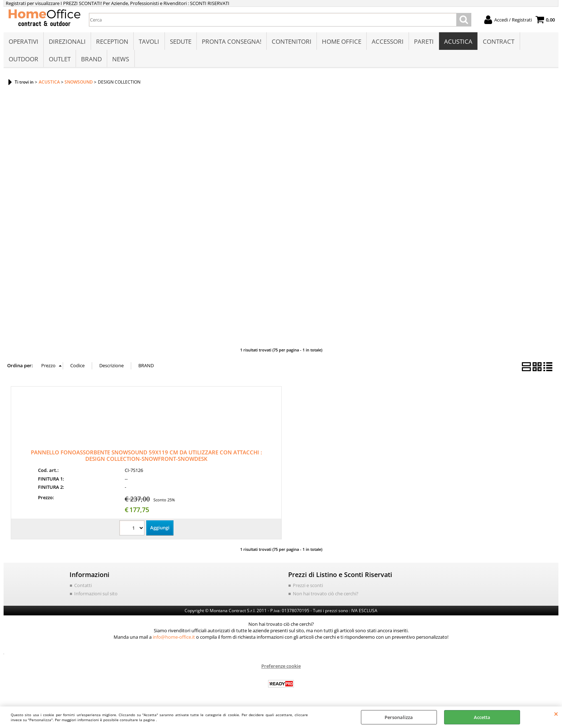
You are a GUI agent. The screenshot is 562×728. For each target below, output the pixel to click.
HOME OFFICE (341, 42)
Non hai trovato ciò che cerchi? (326, 595)
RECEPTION (112, 42)
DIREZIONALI (67, 42)
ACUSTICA (458, 42)
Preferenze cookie (281, 667)
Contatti (83, 587)
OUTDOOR (23, 60)
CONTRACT (498, 42)
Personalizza (399, 717)
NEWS (121, 60)
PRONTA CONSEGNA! (231, 42)
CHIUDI (556, 714)
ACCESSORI (387, 42)
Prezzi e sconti (308, 587)
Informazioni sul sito (96, 595)
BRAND (91, 60)
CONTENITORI (291, 42)
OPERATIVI (23, 42)
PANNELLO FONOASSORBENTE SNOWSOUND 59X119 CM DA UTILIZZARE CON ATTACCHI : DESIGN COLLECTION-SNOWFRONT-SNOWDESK (146, 457)
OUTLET (60, 60)
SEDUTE (180, 42)
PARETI (423, 42)
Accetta (482, 717)
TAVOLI (149, 42)
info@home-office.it (174, 638)
